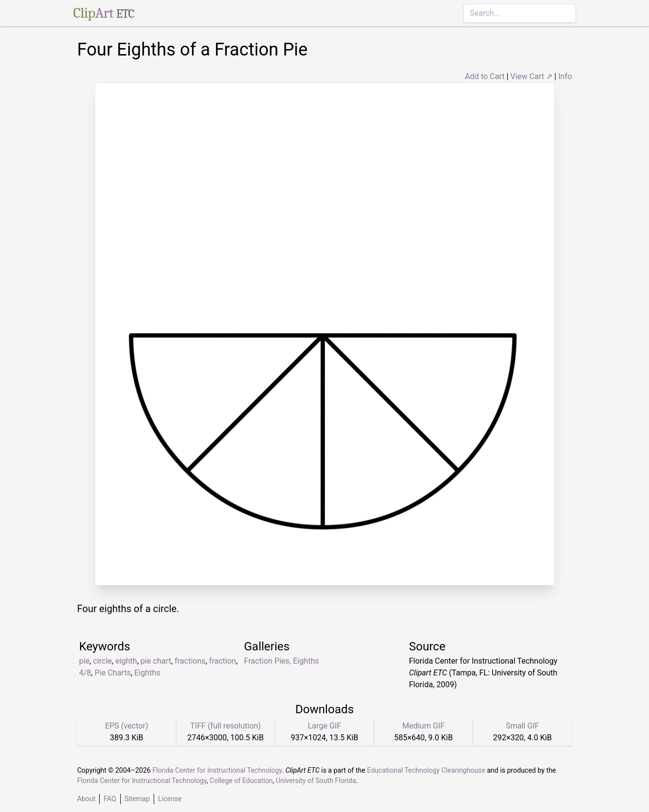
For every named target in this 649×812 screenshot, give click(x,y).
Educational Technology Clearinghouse (426, 770)
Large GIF (324, 726)
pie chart (156, 661)
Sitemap (137, 799)
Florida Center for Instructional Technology (217, 770)
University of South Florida (316, 781)
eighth (126, 661)
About (86, 799)
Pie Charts (113, 673)
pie (84, 661)
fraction (223, 661)
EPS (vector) (127, 726)
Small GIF (522, 726)
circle (102, 661)
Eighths (148, 673)
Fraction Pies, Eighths (282, 661)
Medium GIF (423, 726)
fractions (190, 661)
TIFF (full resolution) (226, 726)
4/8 (85, 673)
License (170, 799)
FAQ (110, 799)
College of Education (241, 781)
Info (565, 76)
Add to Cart (485, 76)
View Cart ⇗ (532, 76)
